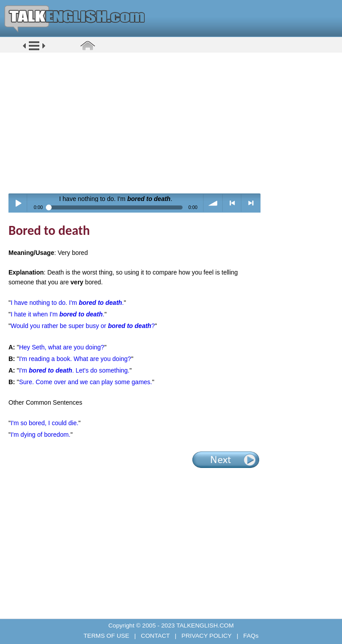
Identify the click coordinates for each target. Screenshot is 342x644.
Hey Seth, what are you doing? (62, 347)
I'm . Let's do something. (74, 370)
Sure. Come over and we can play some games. (86, 382)
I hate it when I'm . (57, 314)
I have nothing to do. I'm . (67, 303)
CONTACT (155, 636)
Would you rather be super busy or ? (83, 326)
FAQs (250, 636)
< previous (232, 203)
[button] (34, 50)
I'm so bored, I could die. (45, 423)
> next (251, 203)
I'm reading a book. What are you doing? (75, 359)
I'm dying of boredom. (41, 435)
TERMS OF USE (107, 636)
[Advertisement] (174, 123)
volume (213, 203)
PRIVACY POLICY (207, 636)
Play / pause (18, 203)
